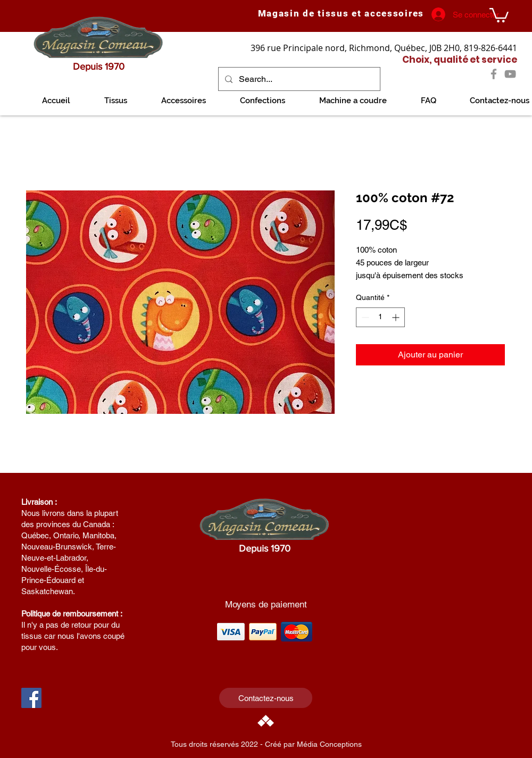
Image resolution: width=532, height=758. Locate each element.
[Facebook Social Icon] (31, 698)
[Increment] (397, 317)
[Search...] (298, 79)
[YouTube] (510, 74)
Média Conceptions (329, 744)
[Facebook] (494, 74)
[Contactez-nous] (266, 698)
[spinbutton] (380, 317)
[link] (499, 14)
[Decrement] (364, 317)
